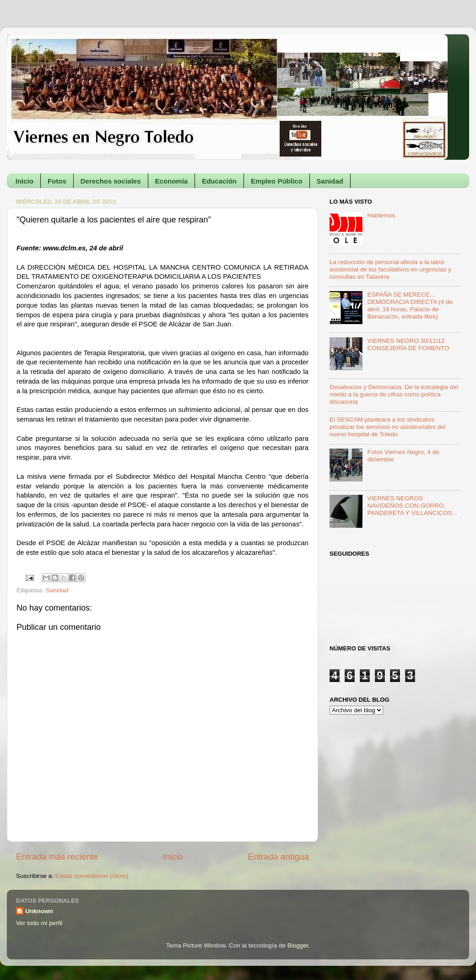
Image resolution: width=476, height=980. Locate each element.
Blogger (298, 945)
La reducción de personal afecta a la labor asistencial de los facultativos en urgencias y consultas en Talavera (390, 269)
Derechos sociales (111, 181)
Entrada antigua (279, 857)
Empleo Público (277, 181)
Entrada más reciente (57, 857)
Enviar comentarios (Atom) (92, 876)
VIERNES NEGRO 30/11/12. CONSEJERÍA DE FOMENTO (408, 344)
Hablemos (381, 215)
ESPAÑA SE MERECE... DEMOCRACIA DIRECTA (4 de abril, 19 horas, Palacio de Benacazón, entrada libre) (410, 306)
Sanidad (330, 181)
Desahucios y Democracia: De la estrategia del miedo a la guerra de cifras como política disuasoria (394, 394)
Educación (219, 181)
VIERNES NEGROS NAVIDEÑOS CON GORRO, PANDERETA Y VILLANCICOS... (412, 506)
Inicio (24, 181)
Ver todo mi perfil (39, 923)
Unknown (39, 911)
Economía (172, 181)
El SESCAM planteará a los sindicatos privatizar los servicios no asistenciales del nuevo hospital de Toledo (388, 427)
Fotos (57, 181)
